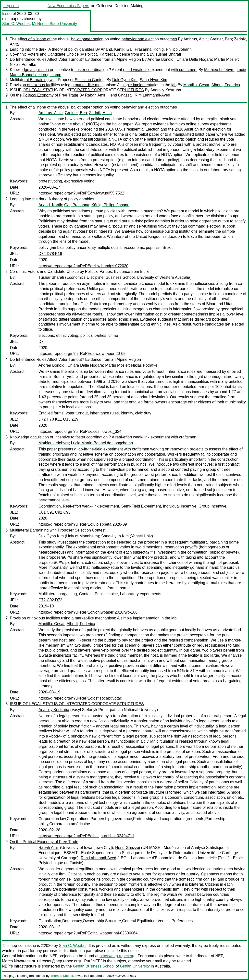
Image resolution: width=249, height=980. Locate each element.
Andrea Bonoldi (161, 59)
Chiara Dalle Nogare (194, 59)
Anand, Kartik (112, 49)
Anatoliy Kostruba (166, 90)
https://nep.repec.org (118, 956)
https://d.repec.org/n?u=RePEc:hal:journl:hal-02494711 (86, 836)
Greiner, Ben (221, 39)
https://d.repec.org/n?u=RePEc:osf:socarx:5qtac (80, 698)
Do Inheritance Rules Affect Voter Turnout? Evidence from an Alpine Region (75, 59)
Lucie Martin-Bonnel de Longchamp (102, 443)
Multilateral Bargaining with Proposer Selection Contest (58, 80)
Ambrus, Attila (195, 39)
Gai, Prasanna (139, 49)
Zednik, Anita (100, 113)
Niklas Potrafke (23, 65)
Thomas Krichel (62, 976)
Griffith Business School (94, 966)
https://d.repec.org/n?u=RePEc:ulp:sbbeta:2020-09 (83, 524)
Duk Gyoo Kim (125, 80)
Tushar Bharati (168, 54)
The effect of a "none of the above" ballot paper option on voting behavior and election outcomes (93, 39)
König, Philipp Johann (173, 49)
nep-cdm (11, 6)
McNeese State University (55, 24)
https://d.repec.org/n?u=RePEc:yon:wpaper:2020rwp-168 (88, 612)
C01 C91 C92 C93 (55, 512)
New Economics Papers (68, 6)
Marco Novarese (16, 961)
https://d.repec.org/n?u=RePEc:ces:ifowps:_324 (80, 431)
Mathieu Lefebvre (219, 70)
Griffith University (135, 966)
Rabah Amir (95, 95)
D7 (41, 342)
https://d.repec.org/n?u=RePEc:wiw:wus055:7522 (81, 193)
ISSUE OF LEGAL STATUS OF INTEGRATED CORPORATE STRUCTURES (77, 90)
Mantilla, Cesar (196, 85)
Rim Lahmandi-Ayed (153, 95)
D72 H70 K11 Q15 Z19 (58, 419)
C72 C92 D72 (50, 600)
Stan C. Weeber (16, 24)
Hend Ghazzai (120, 95)
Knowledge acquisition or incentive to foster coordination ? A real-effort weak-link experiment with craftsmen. (104, 70)
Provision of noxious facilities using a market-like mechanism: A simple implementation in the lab (93, 85)
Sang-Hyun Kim (153, 80)
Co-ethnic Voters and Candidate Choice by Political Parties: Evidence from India (79, 54)
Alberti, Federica (226, 85)
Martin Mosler (226, 59)
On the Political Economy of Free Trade (44, 95)
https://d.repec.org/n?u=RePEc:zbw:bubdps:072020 (83, 266)
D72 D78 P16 (50, 254)
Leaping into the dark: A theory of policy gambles (52, 49)
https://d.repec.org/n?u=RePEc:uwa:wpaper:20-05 (82, 354)
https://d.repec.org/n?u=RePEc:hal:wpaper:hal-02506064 (88, 933)
